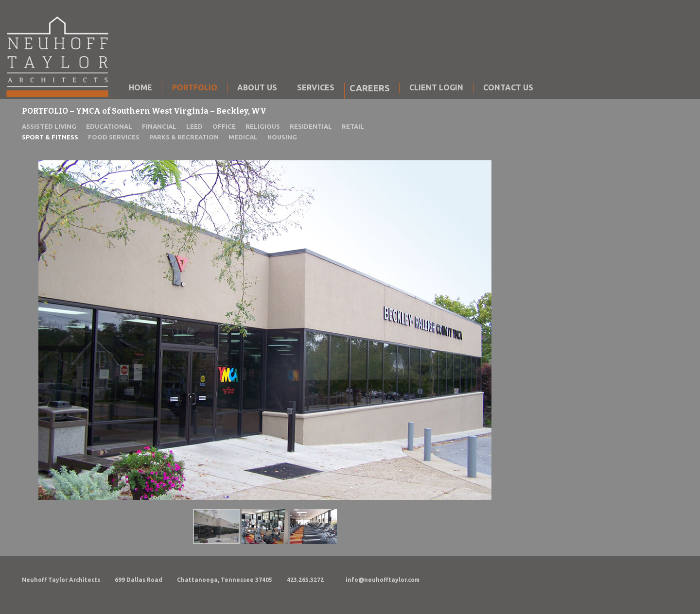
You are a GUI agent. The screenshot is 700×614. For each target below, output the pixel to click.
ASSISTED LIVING (49, 126)
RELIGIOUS (263, 126)
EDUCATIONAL (109, 126)
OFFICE (224, 126)
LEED (194, 126)
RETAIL (353, 126)
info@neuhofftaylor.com (383, 580)
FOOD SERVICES (114, 137)
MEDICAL (243, 137)
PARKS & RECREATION (184, 137)
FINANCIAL (159, 126)
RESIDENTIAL (311, 126)
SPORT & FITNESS (50, 137)
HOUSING (282, 137)
